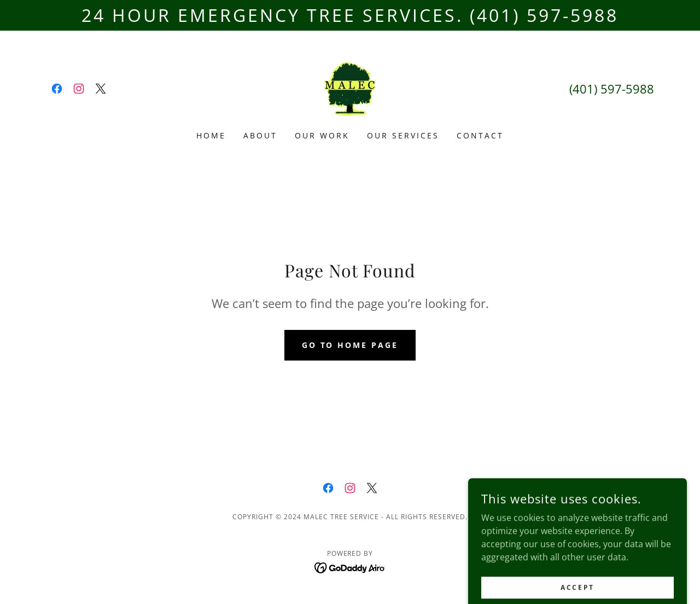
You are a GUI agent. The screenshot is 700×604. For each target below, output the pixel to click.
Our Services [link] (403, 135)
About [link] (260, 135)
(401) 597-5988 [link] (612, 89)
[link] (57, 89)
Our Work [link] (322, 135)
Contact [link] (480, 135)
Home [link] (211, 135)
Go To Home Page (350, 345)
